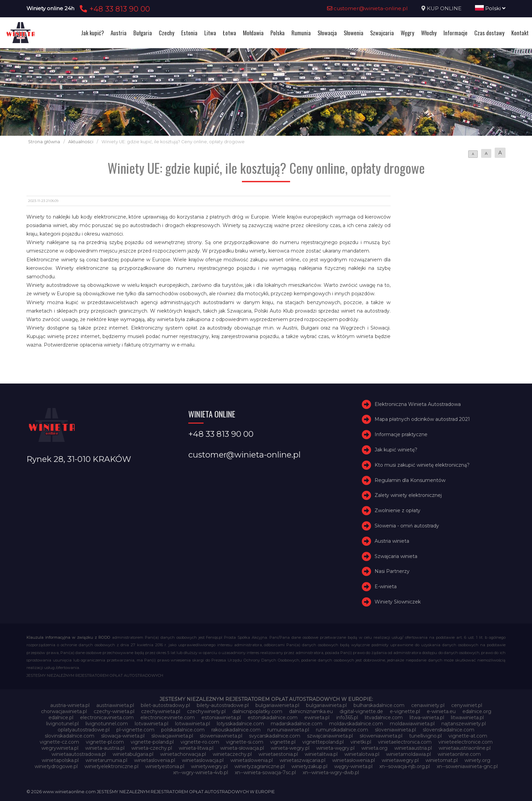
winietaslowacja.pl (203, 760)
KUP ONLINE (444, 8)
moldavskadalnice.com (356, 724)
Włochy (429, 33)
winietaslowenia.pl (252, 760)
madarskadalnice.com (297, 724)
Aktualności (81, 142)
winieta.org (374, 748)
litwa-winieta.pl (427, 718)
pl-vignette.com (135, 730)
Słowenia (354, 33)
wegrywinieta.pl (60, 748)
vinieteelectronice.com (465, 742)
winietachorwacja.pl (183, 754)
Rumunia (301, 33)
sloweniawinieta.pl (221, 736)
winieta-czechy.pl (152, 748)
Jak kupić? (92, 33)
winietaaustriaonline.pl (465, 748)
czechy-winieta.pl (114, 711)
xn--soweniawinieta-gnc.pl (467, 766)
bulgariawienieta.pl (277, 705)
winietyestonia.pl (165, 766)
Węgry (407, 33)
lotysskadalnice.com (240, 724)
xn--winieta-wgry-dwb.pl (331, 772)
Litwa (210, 33)
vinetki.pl (361, 742)
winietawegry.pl (400, 760)
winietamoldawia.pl (408, 754)
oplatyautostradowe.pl (84, 730)
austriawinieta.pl (115, 705)
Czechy (167, 33)
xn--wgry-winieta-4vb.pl (201, 772)
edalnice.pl (61, 718)
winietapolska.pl (60, 760)
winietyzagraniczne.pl (260, 766)
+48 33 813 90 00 (114, 9)
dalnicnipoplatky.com (257, 711)
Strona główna (44, 142)
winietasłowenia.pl (354, 760)
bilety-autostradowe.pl (223, 705)
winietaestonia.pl (278, 754)
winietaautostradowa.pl (79, 754)
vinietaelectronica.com (405, 742)
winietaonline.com (459, 754)
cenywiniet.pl (467, 705)
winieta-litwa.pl (196, 748)
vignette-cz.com (59, 742)
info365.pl (347, 718)
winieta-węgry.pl (335, 748)
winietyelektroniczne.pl (111, 766)
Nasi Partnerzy (392, 571)
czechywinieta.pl (161, 711)
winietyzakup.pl (309, 766)
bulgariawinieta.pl (326, 705)
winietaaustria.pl (413, 748)
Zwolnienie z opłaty (397, 510)
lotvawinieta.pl (151, 724)
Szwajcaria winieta (396, 556)
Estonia (189, 33)
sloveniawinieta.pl (395, 730)
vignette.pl (283, 742)
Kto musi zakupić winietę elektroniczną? (422, 465)
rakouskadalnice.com (236, 730)
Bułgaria (143, 33)
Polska (278, 33)
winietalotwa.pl (362, 754)
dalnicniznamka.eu (311, 711)
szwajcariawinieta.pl (330, 736)
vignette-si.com (245, 742)
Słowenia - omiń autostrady (407, 526)
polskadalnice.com (183, 730)
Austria (119, 33)
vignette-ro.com (200, 742)
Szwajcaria (382, 33)
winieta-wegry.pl (290, 748)
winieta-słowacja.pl (242, 748)
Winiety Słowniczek (398, 602)
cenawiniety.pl (428, 705)
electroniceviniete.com (168, 718)
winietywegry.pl (209, 766)
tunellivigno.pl (425, 736)
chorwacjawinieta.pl (64, 711)
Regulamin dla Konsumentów (410, 480)
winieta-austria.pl (105, 748)
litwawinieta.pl (467, 718)
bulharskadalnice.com (379, 705)
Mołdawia (253, 33)
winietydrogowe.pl (56, 766)
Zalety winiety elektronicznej (408, 495)
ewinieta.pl (317, 718)
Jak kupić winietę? (396, 450)
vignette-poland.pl (152, 742)
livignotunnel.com (107, 724)
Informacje (455, 33)
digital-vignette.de (361, 711)
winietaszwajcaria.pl (302, 760)
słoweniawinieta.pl (381, 736)
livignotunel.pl (62, 724)
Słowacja (327, 33)
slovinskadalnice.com (70, 736)
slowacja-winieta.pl (123, 736)
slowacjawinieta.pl (172, 736)
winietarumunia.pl (106, 760)
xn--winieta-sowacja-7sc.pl (265, 772)
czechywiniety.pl (206, 711)
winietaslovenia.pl (155, 760)
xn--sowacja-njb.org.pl (405, 766)
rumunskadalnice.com (342, 730)
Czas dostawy (489, 33)
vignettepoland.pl (323, 742)
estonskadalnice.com (273, 718)
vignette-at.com (468, 736)
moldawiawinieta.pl (412, 724)
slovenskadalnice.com (449, 730)
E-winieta (386, 586)
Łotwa (230, 33)
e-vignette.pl (405, 711)
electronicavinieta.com (107, 718)
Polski (490, 8)
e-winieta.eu (441, 711)
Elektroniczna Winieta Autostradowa (418, 404)
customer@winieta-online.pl (367, 8)
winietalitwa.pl (321, 754)
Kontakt (520, 33)
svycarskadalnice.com (275, 736)
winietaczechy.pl (232, 754)
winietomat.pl (442, 760)
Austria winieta (392, 541)
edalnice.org (477, 711)
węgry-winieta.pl (353, 766)
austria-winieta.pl (70, 705)
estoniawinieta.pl (221, 718)
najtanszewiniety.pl (464, 724)
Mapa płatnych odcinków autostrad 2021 (422, 420)
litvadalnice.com (384, 718)
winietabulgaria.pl (133, 754)
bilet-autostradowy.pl (165, 705)
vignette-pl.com (105, 742)
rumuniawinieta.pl (288, 730)
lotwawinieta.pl (193, 724)
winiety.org (477, 760)
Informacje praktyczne (401, 434)
